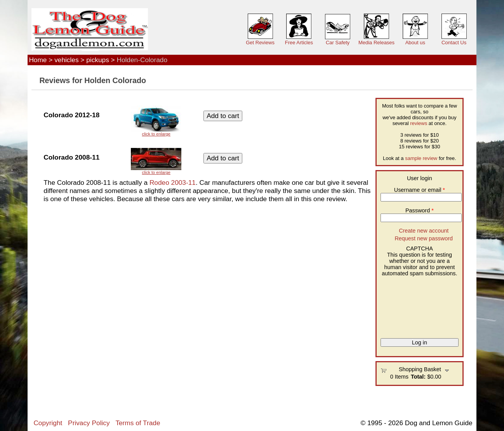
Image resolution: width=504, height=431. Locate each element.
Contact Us (454, 43)
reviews (419, 123)
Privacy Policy (89, 423)
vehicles (66, 60)
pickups (98, 60)
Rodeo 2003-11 (173, 182)
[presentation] (412, 304)
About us (415, 43)
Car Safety (338, 43)
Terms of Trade (138, 423)
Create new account (424, 231)
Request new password (424, 238)
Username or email (420, 190)
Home (38, 60)
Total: (418, 377)
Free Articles (299, 43)
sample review (421, 158)
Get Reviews (260, 43)
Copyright (48, 423)
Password (420, 210)
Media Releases (376, 43)
